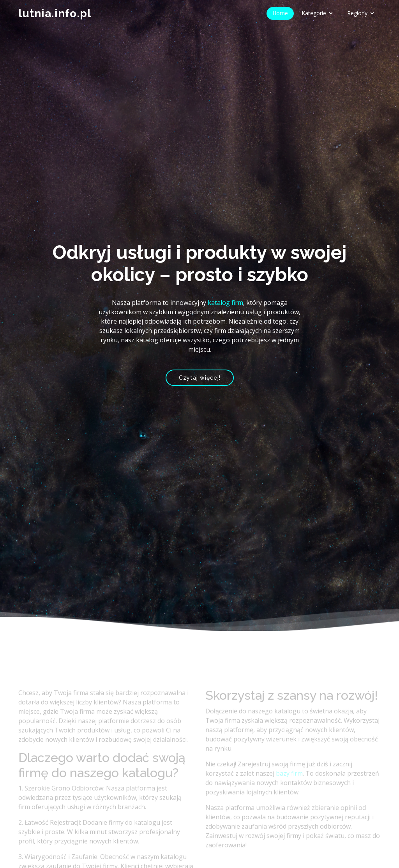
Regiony (357, 13)
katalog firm (225, 303)
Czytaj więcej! (200, 378)
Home (280, 13)
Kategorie (314, 13)
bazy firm (289, 783)
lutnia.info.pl (55, 13)
